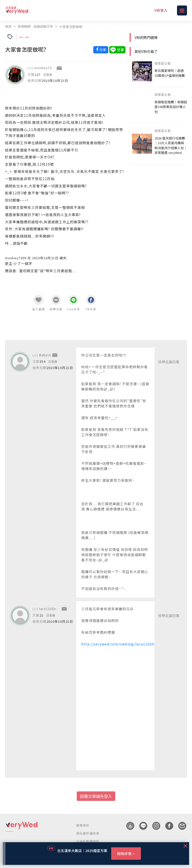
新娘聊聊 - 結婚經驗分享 (35, 26)
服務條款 (83, 825)
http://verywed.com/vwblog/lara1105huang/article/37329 (136, 644)
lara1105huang (52, 609)
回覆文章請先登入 (96, 796)
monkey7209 (45, 68)
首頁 (8, 26)
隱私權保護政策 (88, 833)
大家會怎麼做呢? (71, 27)
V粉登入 (161, 10)
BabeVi (45, 355)
